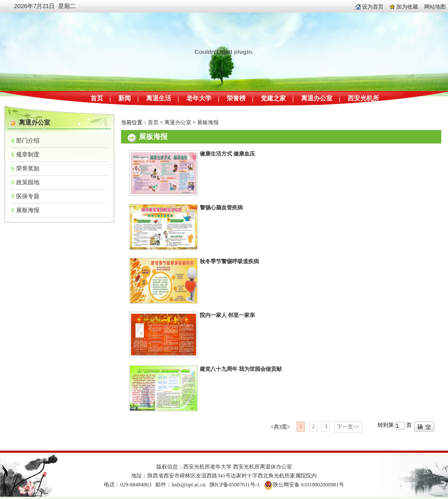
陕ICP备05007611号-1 (235, 485)
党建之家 (273, 98)
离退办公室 (317, 98)
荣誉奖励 (28, 168)
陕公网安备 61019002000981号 (308, 485)
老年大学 (199, 98)
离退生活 (159, 98)
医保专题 (28, 196)
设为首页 (369, 7)
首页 (97, 98)
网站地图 (435, 7)
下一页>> (348, 427)
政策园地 (28, 182)
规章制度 (28, 154)
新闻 (125, 98)
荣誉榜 (236, 98)
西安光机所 (363, 98)
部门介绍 (28, 141)
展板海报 (28, 210)
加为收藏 (404, 7)
